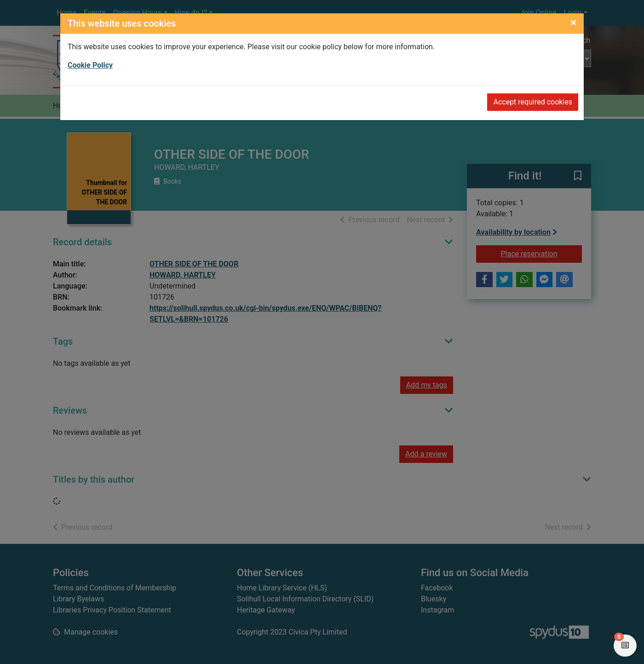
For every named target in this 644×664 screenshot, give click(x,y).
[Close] (573, 23)
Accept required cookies (533, 102)
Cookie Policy (90, 65)
